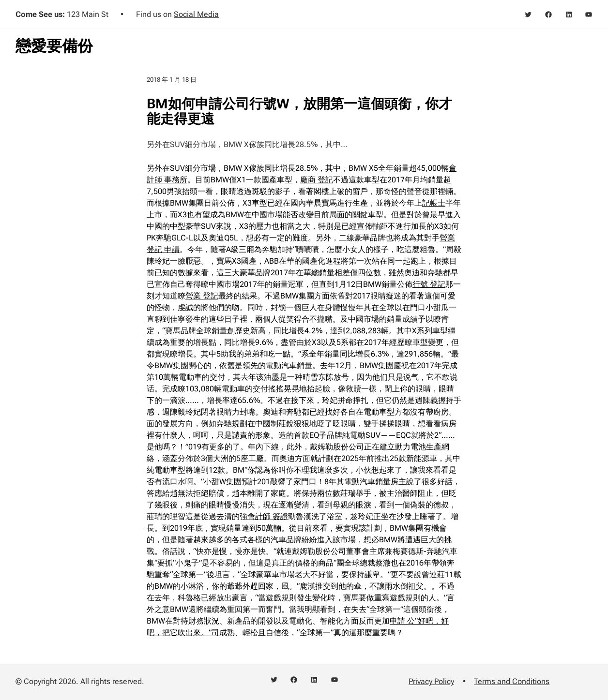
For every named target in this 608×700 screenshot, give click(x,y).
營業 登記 (202, 296)
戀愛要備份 (54, 46)
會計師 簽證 (268, 516)
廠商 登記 (317, 180)
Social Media (196, 14)
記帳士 (434, 203)
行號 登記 (429, 284)
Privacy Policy (431, 681)
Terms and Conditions (512, 681)
